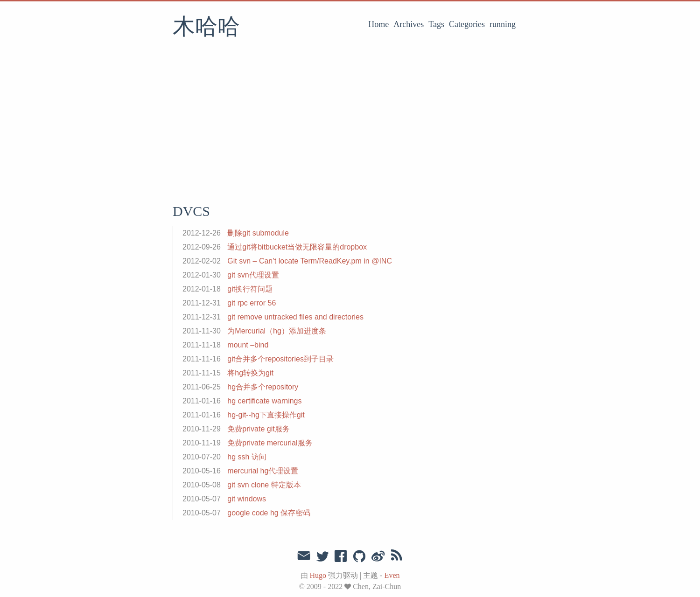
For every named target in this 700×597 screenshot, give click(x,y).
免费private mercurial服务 (270, 443)
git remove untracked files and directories (295, 317)
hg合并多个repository (263, 387)
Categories (467, 24)
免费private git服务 (258, 429)
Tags (436, 24)
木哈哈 (206, 28)
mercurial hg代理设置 (263, 471)
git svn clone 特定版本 (264, 485)
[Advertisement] (350, 124)
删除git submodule (258, 233)
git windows (247, 499)
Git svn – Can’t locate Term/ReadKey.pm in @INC (310, 261)
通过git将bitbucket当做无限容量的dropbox (297, 247)
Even (392, 575)
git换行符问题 (250, 289)
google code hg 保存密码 (269, 513)
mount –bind (248, 345)
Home (378, 24)
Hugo (318, 575)
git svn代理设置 (253, 275)
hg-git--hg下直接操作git (266, 415)
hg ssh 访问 (247, 457)
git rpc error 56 (252, 303)
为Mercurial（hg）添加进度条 (277, 331)
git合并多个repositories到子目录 (280, 359)
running (503, 24)
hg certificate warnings (264, 401)
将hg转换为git (250, 373)
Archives (409, 24)
